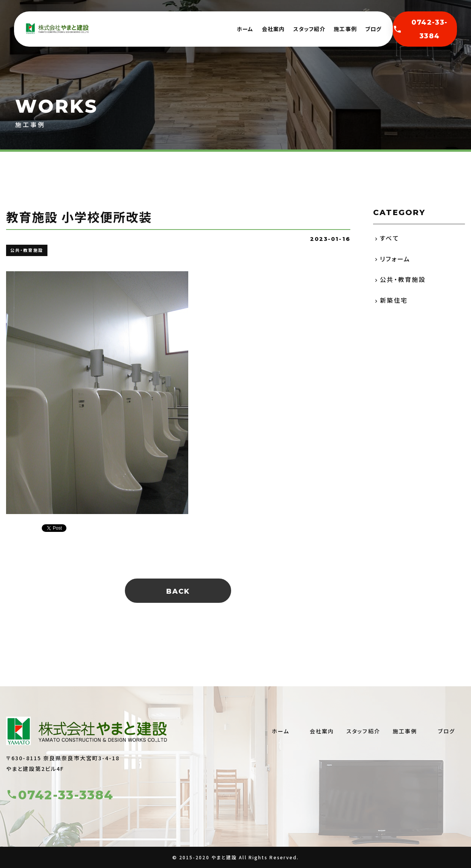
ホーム (245, 29)
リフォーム (395, 259)
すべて (389, 238)
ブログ (373, 29)
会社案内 (273, 29)
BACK (178, 591)
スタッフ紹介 (309, 29)
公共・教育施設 (403, 279)
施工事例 (345, 29)
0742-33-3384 (420, 29)
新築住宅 (394, 300)
